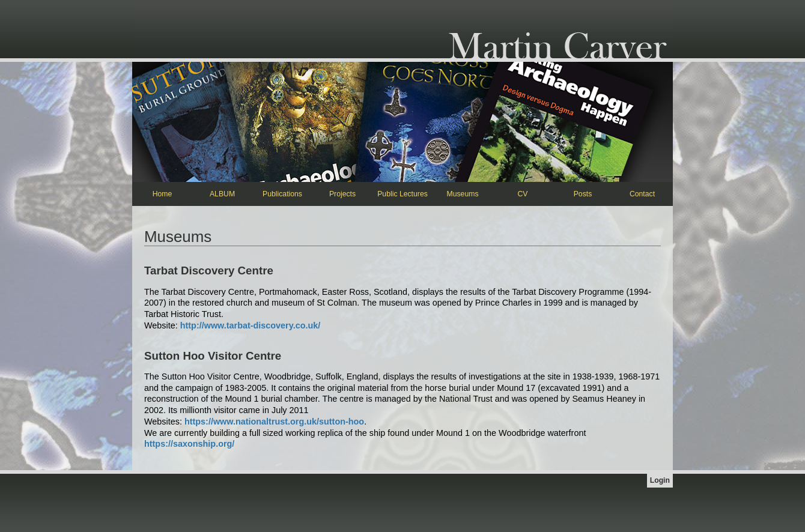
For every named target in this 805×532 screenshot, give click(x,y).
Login (660, 480)
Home (163, 194)
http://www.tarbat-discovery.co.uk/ (250, 325)
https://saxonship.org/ (189, 444)
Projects (342, 194)
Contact (642, 194)
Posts (583, 194)
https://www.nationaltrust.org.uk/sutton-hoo (274, 422)
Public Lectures (402, 194)
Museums (462, 194)
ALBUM (222, 194)
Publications (282, 194)
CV (523, 194)
